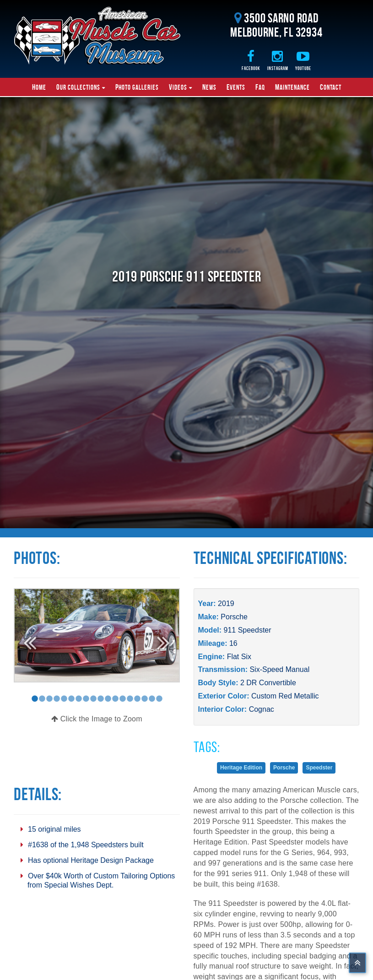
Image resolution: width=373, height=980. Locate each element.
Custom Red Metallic (285, 696)
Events (236, 87)
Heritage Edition (241, 768)
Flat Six (239, 657)
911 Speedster (248, 630)
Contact (331, 87)
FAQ (260, 87)
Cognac (262, 709)
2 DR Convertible (268, 683)
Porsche (234, 617)
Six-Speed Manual (279, 669)
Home (39, 87)
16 (233, 643)
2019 (226, 604)
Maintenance (292, 87)
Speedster (319, 768)
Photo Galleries (137, 87)
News (209, 87)
